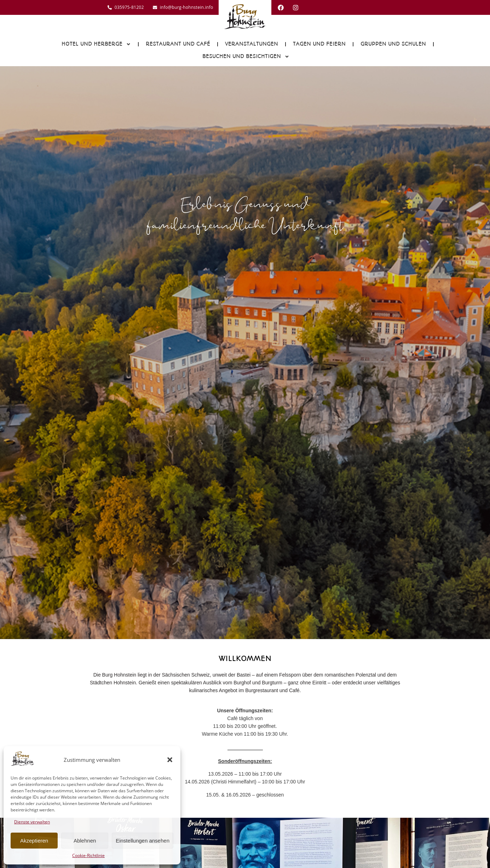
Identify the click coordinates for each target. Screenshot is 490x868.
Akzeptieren (34, 841)
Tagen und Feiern (319, 44)
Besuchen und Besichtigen (246, 57)
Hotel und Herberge (96, 44)
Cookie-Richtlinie (88, 855)
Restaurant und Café (178, 44)
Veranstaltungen (252, 44)
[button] (170, 760)
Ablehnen (85, 841)
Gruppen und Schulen (393, 44)
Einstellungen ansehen (143, 841)
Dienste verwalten (32, 822)
